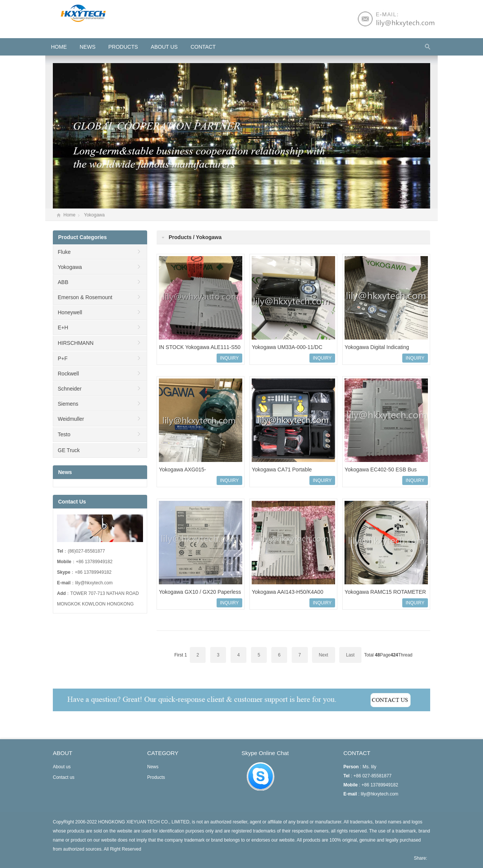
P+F (63, 358)
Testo (64, 434)
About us (164, 47)
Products (123, 47)
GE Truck (69, 450)
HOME (59, 47)
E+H (63, 327)
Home (69, 215)
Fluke (64, 252)
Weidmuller (71, 419)
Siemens (68, 404)
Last (350, 655)
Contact (203, 47)
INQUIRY (229, 358)
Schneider (70, 389)
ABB (63, 282)
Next (324, 655)
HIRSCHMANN (76, 343)
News (88, 47)
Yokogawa (94, 215)
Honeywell (70, 312)
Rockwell (68, 374)
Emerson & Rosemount (85, 297)
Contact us (64, 777)
